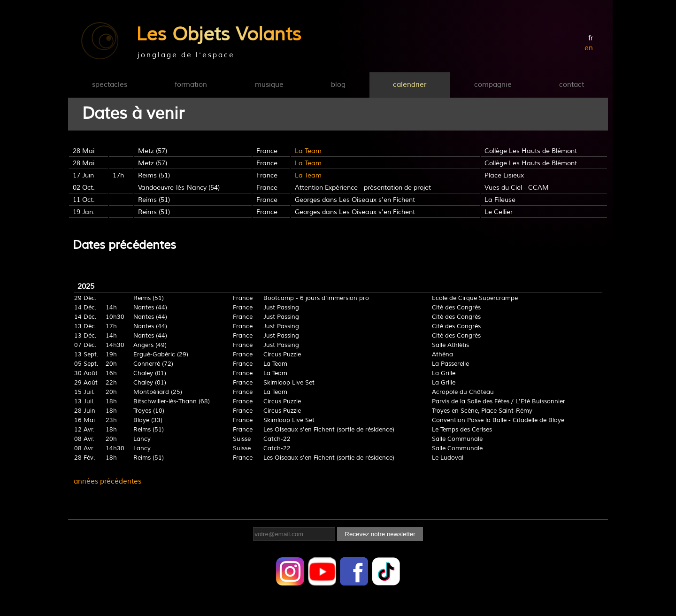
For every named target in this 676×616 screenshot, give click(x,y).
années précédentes (108, 481)
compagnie (493, 85)
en (589, 48)
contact (572, 85)
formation (191, 85)
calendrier (410, 85)
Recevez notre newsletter (380, 534)
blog (338, 85)
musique (269, 85)
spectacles (110, 85)
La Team (308, 151)
